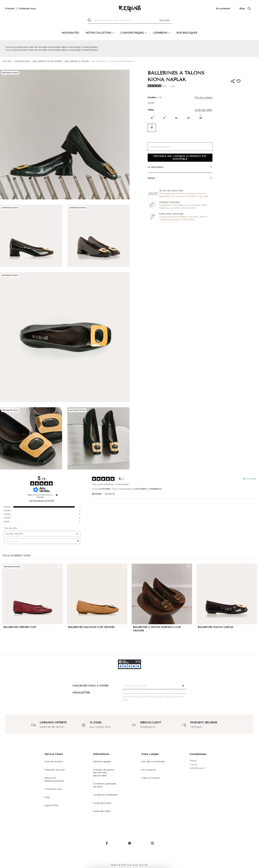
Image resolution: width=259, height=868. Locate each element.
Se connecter (223, 8)
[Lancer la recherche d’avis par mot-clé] (78, 541)
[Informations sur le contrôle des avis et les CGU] (57, 495)
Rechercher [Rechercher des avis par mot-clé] (40, 541)
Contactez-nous (27, 8)
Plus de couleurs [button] (203, 97)
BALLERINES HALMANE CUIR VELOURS (91, 627)
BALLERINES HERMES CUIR (20, 627)
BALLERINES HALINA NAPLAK (215, 627)
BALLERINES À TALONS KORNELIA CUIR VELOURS (157, 629)
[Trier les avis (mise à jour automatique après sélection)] (42, 534)
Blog (242, 8)
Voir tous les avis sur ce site (42, 500)
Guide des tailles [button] (203, 110)
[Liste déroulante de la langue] (10, 9)
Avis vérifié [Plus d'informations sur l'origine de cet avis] (251, 479)
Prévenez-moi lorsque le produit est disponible (180, 158)
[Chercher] (129, 20)
